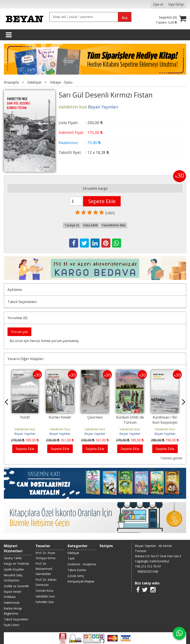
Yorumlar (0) (17, 318)
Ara (124, 18)
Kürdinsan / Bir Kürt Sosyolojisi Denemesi (165, 422)
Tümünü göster (171, 458)
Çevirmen (95, 417)
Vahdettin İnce (25, 429)
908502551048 (148, 571)
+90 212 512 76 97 (148, 566)
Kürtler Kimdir (60, 417)
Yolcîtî (25, 417)
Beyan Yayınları (25, 434)
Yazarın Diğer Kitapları (26, 359)
